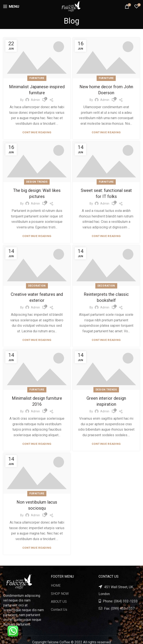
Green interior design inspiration (106, 400)
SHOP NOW (60, 594)
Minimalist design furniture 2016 (37, 400)
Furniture (37, 78)
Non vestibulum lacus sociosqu (37, 502)
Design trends (37, 182)
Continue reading (37, 132)
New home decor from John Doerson (106, 90)
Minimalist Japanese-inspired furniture (37, 90)
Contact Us (59, 610)
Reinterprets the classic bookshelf (106, 297)
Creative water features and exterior (37, 297)
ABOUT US (59, 602)
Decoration (37, 286)
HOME (56, 586)
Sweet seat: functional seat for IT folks (106, 193)
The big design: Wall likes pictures (37, 193)
